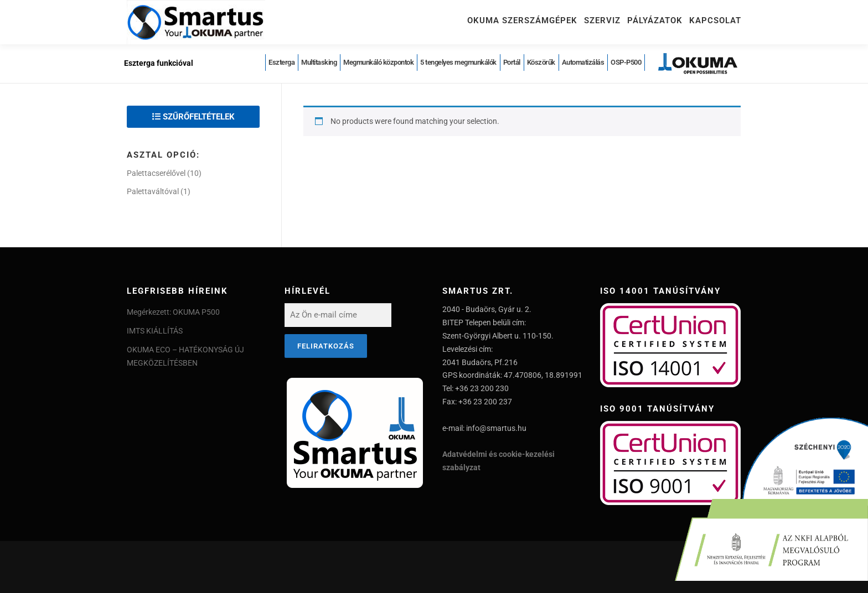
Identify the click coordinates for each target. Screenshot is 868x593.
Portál (512, 62)
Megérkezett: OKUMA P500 (173, 312)
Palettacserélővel (156, 173)
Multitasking (319, 62)
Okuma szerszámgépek (522, 20)
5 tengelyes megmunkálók (458, 62)
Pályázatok (655, 20)
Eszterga (281, 62)
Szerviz (602, 20)
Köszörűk (541, 62)
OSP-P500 (626, 62)
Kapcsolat (715, 20)
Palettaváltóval (153, 191)
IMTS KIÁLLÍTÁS (155, 331)
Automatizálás (583, 62)
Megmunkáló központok (378, 62)
